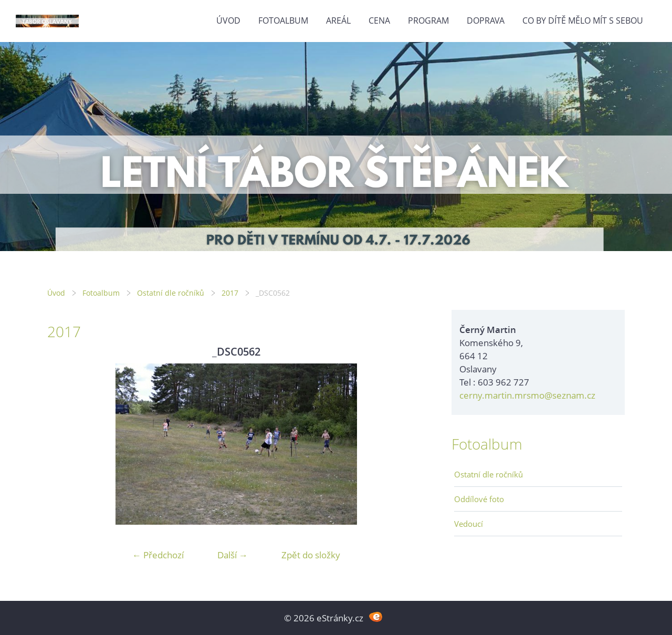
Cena (379, 20)
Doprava (486, 20)
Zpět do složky (311, 555)
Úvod (228, 20)
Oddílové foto (479, 499)
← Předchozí (158, 555)
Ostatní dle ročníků (171, 293)
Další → (233, 555)
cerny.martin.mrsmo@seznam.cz (527, 395)
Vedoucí (469, 524)
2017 (230, 293)
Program (428, 20)
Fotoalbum (283, 20)
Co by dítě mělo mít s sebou (583, 20)
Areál (338, 20)
